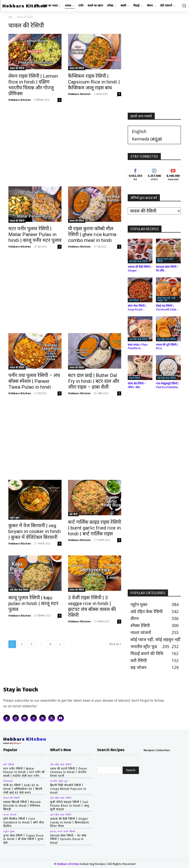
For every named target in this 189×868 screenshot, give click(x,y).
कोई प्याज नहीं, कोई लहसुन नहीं (166, 299)
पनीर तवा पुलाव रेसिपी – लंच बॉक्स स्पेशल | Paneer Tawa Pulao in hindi (34, 381)
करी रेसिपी (134, 300)
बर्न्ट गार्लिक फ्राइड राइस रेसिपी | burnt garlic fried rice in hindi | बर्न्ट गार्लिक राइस (94, 528)
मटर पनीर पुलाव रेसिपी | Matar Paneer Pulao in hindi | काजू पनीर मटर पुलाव (35, 234)
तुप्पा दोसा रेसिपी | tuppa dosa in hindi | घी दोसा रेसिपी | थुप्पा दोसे (23, 839)
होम (10, 17)
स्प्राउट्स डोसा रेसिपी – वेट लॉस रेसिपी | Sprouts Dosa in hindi (68, 839)
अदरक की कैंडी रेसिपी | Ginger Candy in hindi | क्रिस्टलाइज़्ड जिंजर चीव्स (69, 822)
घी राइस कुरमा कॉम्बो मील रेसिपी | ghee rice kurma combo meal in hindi (92, 234)
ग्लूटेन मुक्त (15, 518)
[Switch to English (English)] (139, 131)
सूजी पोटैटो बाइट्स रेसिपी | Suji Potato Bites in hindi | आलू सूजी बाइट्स (70, 806)
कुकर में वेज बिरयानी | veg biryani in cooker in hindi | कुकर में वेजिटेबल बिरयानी (35, 531)
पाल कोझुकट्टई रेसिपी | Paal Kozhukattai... (168, 385)
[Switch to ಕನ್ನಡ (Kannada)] (147, 139)
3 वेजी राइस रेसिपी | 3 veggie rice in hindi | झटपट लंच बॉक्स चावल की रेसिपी (92, 606)
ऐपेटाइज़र (8, 781)
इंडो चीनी (73, 514)
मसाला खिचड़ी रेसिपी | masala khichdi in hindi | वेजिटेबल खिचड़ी (22, 806)
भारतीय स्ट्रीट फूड (59, 781)
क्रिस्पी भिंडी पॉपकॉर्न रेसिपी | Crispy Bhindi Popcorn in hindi (68, 789)
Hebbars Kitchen (20, 100)
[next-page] (60, 644)
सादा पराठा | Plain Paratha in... (138, 347)
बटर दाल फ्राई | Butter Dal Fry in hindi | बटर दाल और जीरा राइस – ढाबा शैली (94, 381)
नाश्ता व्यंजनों (10, 815)
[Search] (131, 770)
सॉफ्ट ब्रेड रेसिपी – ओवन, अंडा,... (137, 385)
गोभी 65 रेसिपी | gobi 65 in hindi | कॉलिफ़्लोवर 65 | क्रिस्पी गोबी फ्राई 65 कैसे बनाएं (23, 789)
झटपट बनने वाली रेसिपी (165, 260)
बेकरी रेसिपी (135, 378)
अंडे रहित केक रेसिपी (19, 590)
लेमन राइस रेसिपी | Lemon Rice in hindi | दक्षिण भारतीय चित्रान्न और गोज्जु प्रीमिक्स (33, 85)
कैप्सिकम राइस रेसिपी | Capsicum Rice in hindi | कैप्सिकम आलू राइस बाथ (94, 82)
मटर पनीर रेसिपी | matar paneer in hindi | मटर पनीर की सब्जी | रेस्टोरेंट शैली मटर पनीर (24, 772)
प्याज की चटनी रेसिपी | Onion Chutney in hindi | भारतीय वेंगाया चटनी (69, 772)
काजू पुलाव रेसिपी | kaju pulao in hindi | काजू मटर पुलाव (33, 603)
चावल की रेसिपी (17, 68)
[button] (183, 6)
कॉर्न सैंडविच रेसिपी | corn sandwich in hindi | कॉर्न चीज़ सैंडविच (24, 822)
